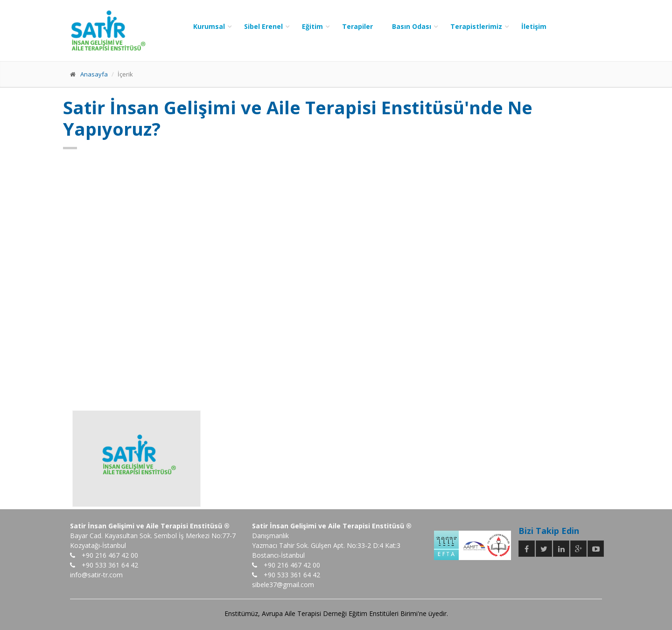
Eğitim (312, 26)
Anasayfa (94, 74)
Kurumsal (209, 26)
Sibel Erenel (263, 26)
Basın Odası (412, 26)
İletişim (534, 26)
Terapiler (357, 26)
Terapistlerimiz (476, 26)
